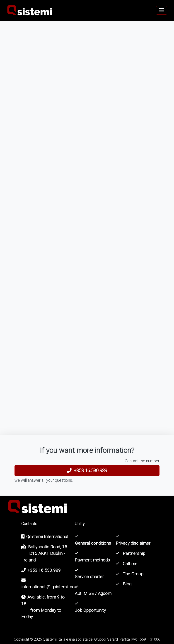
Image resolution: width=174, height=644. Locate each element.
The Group (130, 574)
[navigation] (162, 10)
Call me (127, 564)
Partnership (130, 553)
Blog (124, 584)
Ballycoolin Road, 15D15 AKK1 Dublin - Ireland (44, 553)
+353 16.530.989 (87, 471)
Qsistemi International (45, 537)
